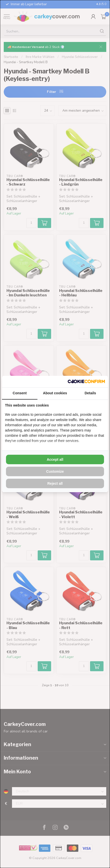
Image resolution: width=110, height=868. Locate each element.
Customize (55, 471)
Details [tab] (90, 393)
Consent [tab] (20, 393)
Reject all (55, 483)
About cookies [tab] (55, 393)
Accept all (55, 459)
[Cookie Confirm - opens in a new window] (86, 382)
